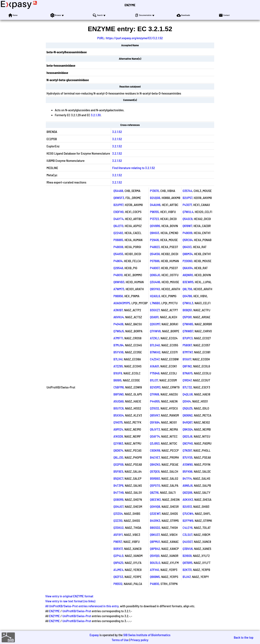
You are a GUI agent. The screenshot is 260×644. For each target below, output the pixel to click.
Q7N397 (187, 450)
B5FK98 (188, 471)
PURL (101, 38)
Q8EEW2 (155, 499)
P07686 (155, 261)
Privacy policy (139, 640)
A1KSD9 (118, 436)
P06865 (118, 240)
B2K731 (187, 570)
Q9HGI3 (155, 233)
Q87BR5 (188, 563)
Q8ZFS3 (118, 577)
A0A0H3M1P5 (122, 303)
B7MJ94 (119, 345)
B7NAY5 (188, 373)
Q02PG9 (118, 464)
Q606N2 (188, 415)
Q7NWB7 (188, 331)
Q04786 (187, 296)
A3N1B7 (118, 310)
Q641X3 (187, 247)
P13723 (154, 219)
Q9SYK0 (155, 289)
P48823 (155, 247)
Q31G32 (155, 408)
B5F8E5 (118, 471)
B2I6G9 (187, 556)
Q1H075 (118, 422)
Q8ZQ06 (187, 492)
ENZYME (130, 5)
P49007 (155, 268)
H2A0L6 (155, 296)
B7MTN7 (188, 352)
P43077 (187, 205)
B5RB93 (155, 478)
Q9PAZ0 (118, 563)
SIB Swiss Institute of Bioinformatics (147, 635)
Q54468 (118, 191)
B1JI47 (187, 577)
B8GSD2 (155, 527)
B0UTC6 (119, 408)
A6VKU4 (119, 317)
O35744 (187, 191)
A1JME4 (118, 570)
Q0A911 (154, 317)
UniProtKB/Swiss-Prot (77, 611)
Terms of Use (120, 640)
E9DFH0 (119, 212)
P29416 (154, 240)
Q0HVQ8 (155, 506)
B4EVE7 (155, 457)
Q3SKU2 (119, 527)
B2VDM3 (155, 387)
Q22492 (118, 233)
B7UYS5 (188, 457)
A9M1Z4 (118, 429)
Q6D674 (118, 450)
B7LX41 (118, 359)
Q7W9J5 (119, 331)
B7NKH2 (155, 352)
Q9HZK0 (155, 464)
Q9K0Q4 (188, 429)
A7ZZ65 (118, 366)
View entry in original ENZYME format (69, 596)
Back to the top (244, 637)
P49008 (118, 247)
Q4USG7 (188, 542)
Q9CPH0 (188, 443)
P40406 (118, 324)
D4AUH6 (155, 205)
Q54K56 (155, 254)
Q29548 (118, 268)
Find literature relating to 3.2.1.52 (134, 168)
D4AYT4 (119, 219)
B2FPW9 (188, 520)
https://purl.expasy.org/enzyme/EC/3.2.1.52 (134, 38)
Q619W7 (187, 226)
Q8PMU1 (155, 542)
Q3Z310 (118, 520)
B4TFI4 (187, 478)
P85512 (118, 584)
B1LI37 (154, 380)
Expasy (94, 635)
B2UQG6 (155, 198)
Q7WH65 (188, 324)
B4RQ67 (187, 422)
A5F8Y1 (118, 534)
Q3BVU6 (188, 549)
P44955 (155, 401)
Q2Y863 (118, 443)
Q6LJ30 (118, 457)
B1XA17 (187, 359)
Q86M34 (188, 254)
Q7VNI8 (155, 394)
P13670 (154, 191)
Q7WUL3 (188, 303)
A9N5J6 (188, 485)
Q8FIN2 (187, 366)
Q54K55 (118, 254)
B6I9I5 (118, 380)
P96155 (154, 212)
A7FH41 (155, 570)
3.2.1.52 (117, 132)
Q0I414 (187, 401)
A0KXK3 (188, 499)
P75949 (155, 373)
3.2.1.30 (96, 115)
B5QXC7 (118, 478)
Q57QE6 (155, 471)
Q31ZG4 (118, 513)
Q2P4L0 (118, 556)
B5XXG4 (119, 415)
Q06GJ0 (155, 275)
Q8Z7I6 (154, 492)
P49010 (118, 275)
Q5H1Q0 (155, 556)
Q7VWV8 (155, 331)
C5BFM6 (119, 387)
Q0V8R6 (155, 226)
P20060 (188, 261)
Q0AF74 (155, 436)
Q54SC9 (188, 219)
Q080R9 (118, 499)
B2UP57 (187, 198)
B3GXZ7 (155, 310)
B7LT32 (187, 387)
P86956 (118, 296)
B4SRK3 (155, 520)
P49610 (155, 584)
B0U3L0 (155, 563)
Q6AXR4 (188, 268)
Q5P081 (187, 317)
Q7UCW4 (188, 513)
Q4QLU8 (188, 394)
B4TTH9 (119, 492)
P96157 (118, 542)
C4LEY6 (188, 527)
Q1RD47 (187, 380)
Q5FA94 (155, 422)
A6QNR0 (188, 275)
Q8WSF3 (119, 198)
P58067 (187, 345)
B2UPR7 (118, 205)
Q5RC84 (188, 240)
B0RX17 (118, 549)
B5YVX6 (119, 352)
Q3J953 (155, 443)
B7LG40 (155, 345)
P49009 (187, 233)
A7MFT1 (118, 338)
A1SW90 (188, 464)
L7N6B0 (155, 303)
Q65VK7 (155, 415)
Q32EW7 (155, 513)
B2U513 (187, 506)
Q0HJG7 (118, 506)
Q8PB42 (155, 549)
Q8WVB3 (119, 282)
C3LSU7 (187, 534)
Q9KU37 (155, 534)
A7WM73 (119, 289)
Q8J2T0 (118, 226)
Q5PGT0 (155, 485)
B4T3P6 (118, 485)
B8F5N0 (119, 394)
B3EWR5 (188, 282)
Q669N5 (155, 577)
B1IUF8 (118, 373)
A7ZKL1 (155, 338)
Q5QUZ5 (188, 408)
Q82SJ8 (188, 436)
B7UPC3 (188, 338)
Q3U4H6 (155, 282)
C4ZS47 (155, 359)
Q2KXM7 (155, 324)
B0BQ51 (187, 310)
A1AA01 (155, 366)
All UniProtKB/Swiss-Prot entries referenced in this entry (82, 606)
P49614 (118, 261)
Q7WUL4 (188, 212)
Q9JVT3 (155, 429)
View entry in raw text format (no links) (70, 601)
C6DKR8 (155, 450)
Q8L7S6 (187, 289)
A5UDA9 (119, 401)
